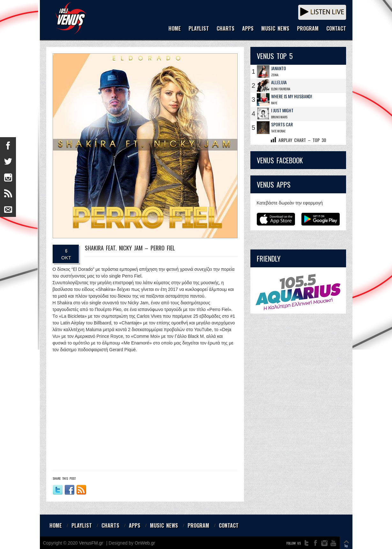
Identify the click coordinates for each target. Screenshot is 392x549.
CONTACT (336, 29)
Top (346, 546)
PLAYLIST (199, 29)
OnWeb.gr (145, 543)
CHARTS (226, 29)
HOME (175, 29)
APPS (248, 29)
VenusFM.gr (91, 543)
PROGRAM (308, 29)
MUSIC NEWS (275, 29)
